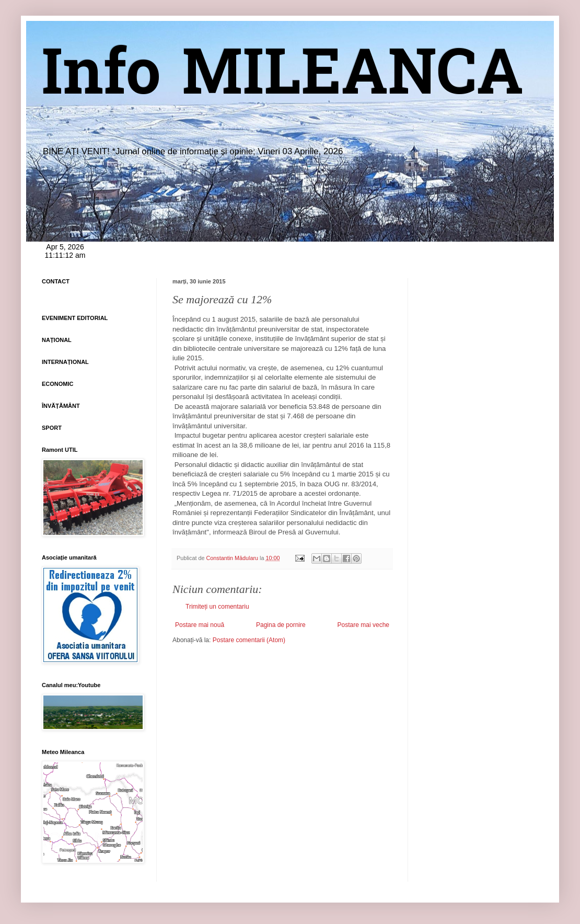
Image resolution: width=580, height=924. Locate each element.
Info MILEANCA (283, 78)
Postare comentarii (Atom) (249, 640)
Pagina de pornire (281, 625)
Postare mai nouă (200, 625)
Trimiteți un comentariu (217, 607)
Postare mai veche (363, 625)
